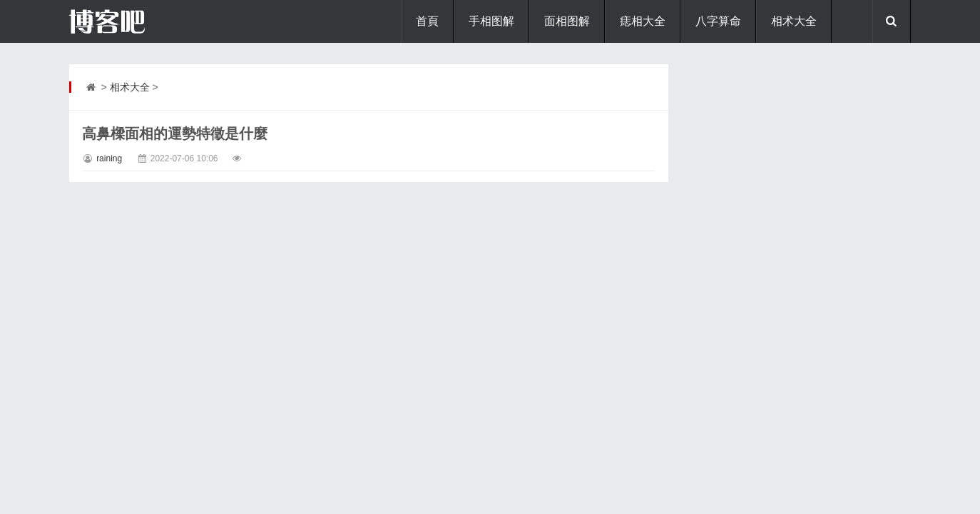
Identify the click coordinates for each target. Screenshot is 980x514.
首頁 (427, 21)
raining (109, 158)
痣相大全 (643, 21)
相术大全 (794, 21)
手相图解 (491, 21)
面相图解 (567, 21)
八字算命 (718, 21)
